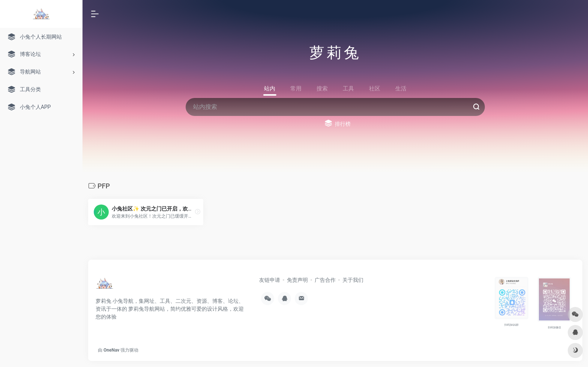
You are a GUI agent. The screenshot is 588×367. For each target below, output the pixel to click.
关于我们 (353, 280)
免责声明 (297, 280)
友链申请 (270, 280)
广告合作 (325, 280)
